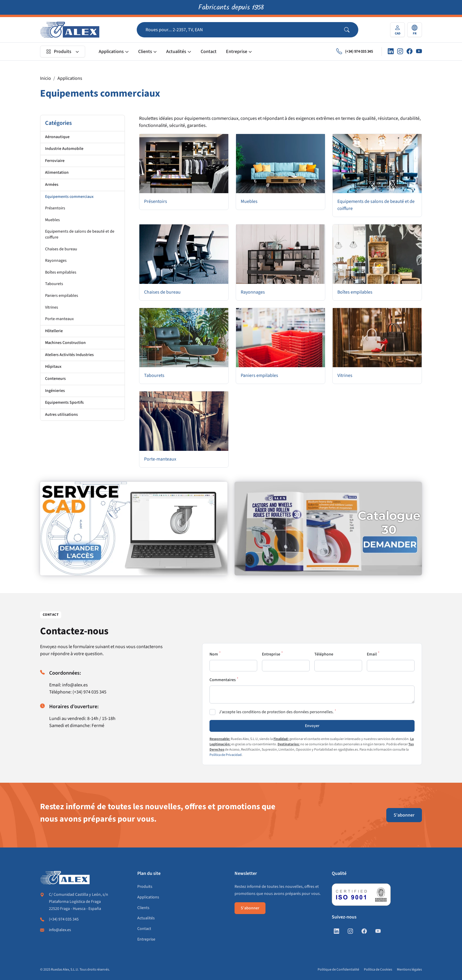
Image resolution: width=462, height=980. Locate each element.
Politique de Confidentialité (338, 970)
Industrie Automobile (64, 149)
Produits (59, 52)
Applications (111, 52)
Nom (214, 654)
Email (372, 654)
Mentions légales (409, 970)
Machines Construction (65, 343)
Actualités (176, 52)
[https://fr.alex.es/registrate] (134, 529)
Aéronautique (57, 137)
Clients (145, 52)
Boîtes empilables (61, 272)
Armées (52, 185)
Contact (209, 52)
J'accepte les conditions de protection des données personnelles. (276, 712)
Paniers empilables (62, 296)
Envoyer (312, 726)
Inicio (46, 78)
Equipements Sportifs (64, 403)
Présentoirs (55, 208)
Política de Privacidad (226, 755)
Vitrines (52, 307)
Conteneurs (55, 379)
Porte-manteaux (59, 319)
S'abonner (404, 815)
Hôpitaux (53, 367)
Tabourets (54, 284)
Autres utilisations (61, 415)
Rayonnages (56, 261)
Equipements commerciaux (69, 197)
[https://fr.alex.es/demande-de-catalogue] (328, 529)
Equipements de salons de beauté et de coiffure (80, 234)
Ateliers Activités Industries (69, 355)
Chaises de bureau (61, 249)
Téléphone (324, 654)
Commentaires (223, 680)
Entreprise (237, 52)
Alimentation (57, 173)
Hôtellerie (54, 331)
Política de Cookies (378, 970)
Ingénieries (55, 391)
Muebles (52, 220)
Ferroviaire (55, 161)
